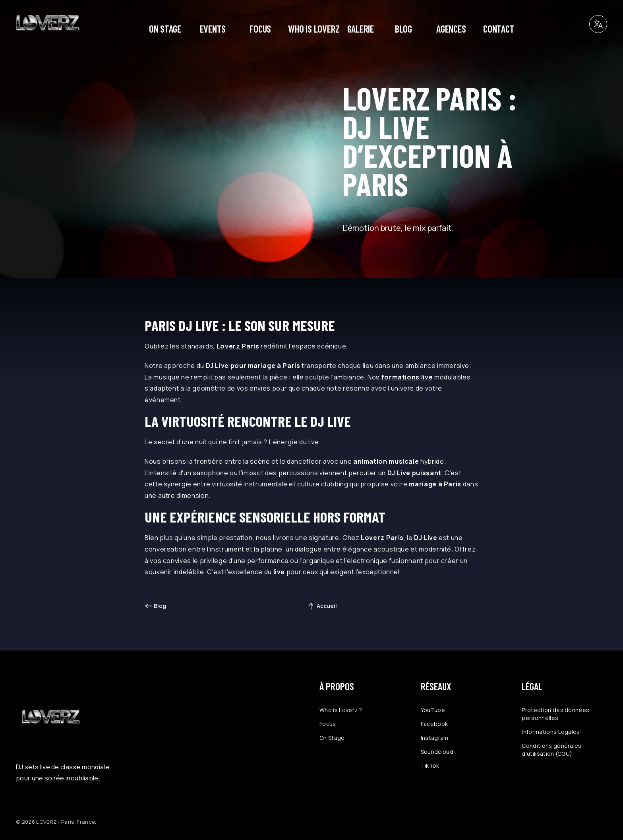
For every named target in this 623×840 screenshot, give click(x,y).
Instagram (435, 738)
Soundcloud (437, 752)
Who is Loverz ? (341, 710)
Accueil (327, 606)
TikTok (430, 765)
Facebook (434, 724)
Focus (328, 724)
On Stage (332, 738)
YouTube (433, 710)
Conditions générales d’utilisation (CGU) (551, 750)
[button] (598, 24)
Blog (160, 606)
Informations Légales (551, 732)
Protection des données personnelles (555, 714)
